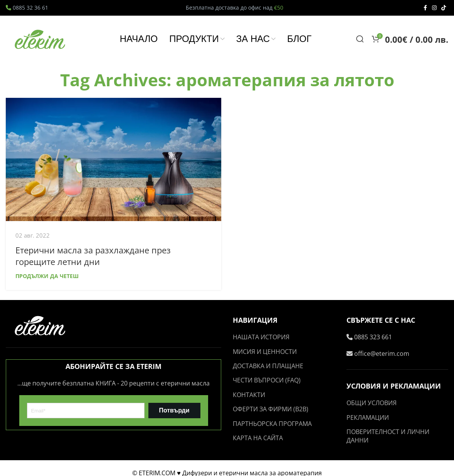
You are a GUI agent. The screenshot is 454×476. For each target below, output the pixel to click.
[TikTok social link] (444, 8)
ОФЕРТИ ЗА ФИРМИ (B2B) (271, 409)
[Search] (360, 39)
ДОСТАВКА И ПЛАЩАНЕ (268, 366)
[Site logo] (40, 38)
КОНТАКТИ (249, 395)
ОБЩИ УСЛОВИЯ (372, 403)
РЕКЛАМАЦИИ (368, 417)
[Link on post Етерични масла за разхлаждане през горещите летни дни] (113, 159)
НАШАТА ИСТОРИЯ (261, 337)
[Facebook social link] (425, 8)
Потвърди (174, 410)
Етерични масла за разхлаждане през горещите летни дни (93, 256)
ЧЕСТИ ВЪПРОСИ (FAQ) (267, 380)
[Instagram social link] (434, 8)
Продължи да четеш (47, 276)
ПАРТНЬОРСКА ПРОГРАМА (272, 424)
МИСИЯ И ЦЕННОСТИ (265, 352)
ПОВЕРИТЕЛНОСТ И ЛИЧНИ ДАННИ (388, 436)
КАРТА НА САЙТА (258, 438)
